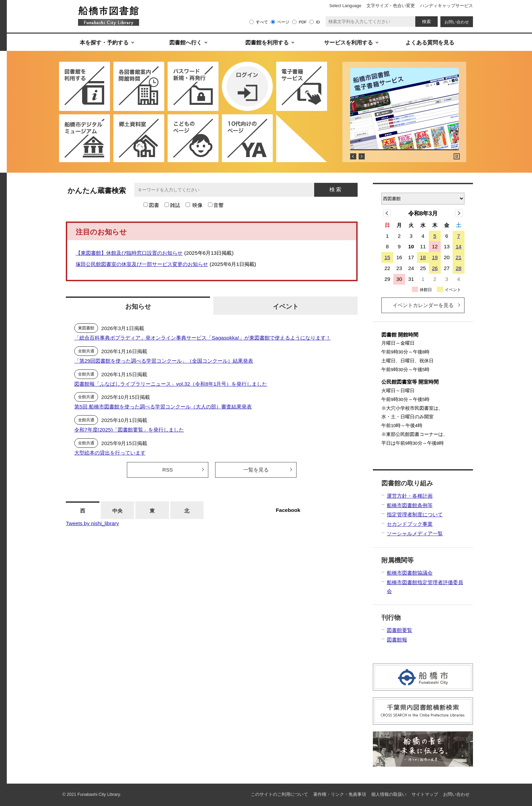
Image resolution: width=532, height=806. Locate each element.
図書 (154, 205)
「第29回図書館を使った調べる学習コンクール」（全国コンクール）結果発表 (164, 361)
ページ (283, 22)
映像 (197, 205)
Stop (457, 156)
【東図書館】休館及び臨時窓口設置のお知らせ (129, 253)
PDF (303, 22)
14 (459, 246)
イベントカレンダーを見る (423, 305)
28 (459, 268)
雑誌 (175, 205)
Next (362, 156)
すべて (262, 22)
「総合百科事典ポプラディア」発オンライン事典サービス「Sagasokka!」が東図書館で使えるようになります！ (203, 338)
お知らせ (138, 306)
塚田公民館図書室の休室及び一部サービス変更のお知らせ (142, 264)
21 (459, 257)
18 (423, 257)
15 (387, 257)
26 (435, 268)
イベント (286, 306)
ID (318, 22)
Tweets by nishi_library (92, 523)
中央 (117, 511)
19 (435, 257)
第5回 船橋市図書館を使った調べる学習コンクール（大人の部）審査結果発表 (163, 407)
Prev (353, 156)
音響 (218, 205)
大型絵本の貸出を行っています (110, 453)
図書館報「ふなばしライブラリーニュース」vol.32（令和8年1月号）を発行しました (171, 384)
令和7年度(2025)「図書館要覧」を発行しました (129, 430)
